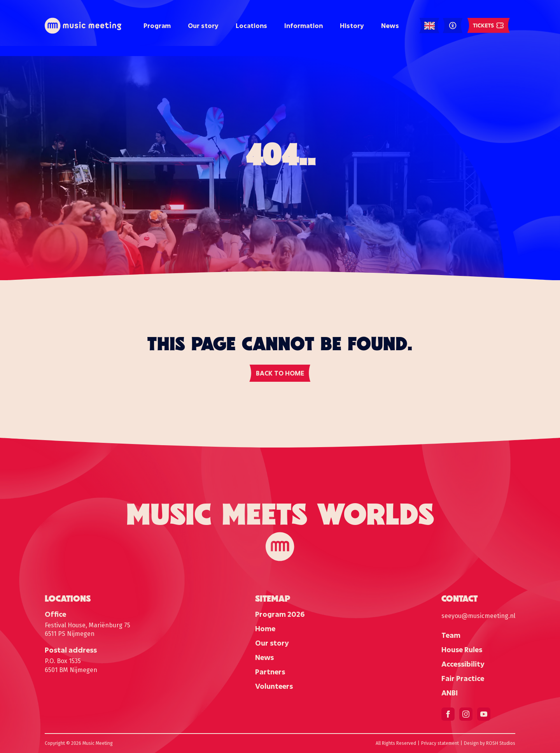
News (390, 25)
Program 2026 (280, 614)
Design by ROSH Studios (490, 743)
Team (451, 635)
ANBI (450, 693)
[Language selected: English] (430, 26)
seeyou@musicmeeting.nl (478, 616)
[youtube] (484, 714)
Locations (251, 25)
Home (265, 628)
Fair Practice (463, 678)
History (352, 25)
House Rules (462, 649)
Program (157, 25)
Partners (270, 672)
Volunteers (274, 686)
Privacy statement (440, 743)
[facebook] (448, 714)
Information (304, 25)
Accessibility (463, 664)
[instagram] (466, 714)
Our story (203, 25)
